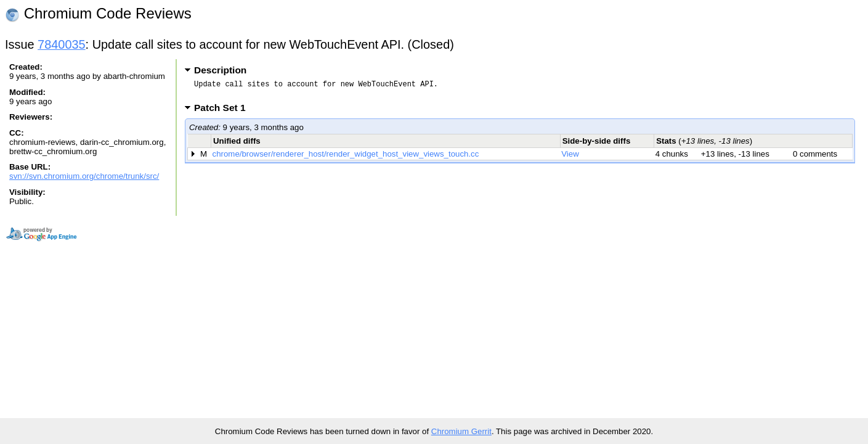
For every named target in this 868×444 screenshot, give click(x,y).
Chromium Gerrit (461, 431)
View (570, 158)
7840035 (62, 44)
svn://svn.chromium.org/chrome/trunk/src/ (84, 176)
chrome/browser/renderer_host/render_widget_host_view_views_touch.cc (346, 158)
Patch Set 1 (224, 111)
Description (220, 70)
